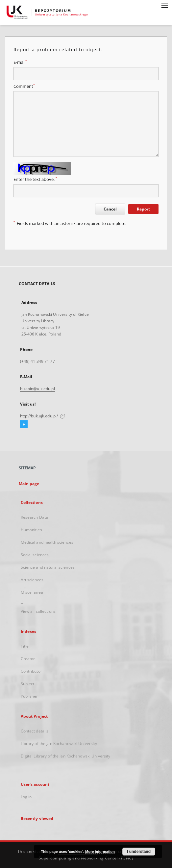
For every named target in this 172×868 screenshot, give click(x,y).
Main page (29, 484)
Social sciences (35, 555)
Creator (28, 659)
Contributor (31, 671)
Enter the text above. (35, 179)
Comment (24, 86)
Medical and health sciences (47, 542)
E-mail (20, 62)
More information (100, 852)
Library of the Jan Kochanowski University (59, 744)
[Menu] (164, 5)
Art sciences (32, 580)
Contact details (35, 731)
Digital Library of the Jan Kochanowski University (66, 756)
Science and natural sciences (48, 567)
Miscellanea (32, 592)
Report (143, 209)
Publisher (29, 696)
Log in (26, 797)
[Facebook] (24, 425)
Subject (28, 684)
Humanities (31, 530)
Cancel (110, 209)
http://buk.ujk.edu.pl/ (43, 416)
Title (25, 646)
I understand (139, 852)
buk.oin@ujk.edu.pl (37, 389)
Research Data (35, 517)
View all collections (38, 611)
